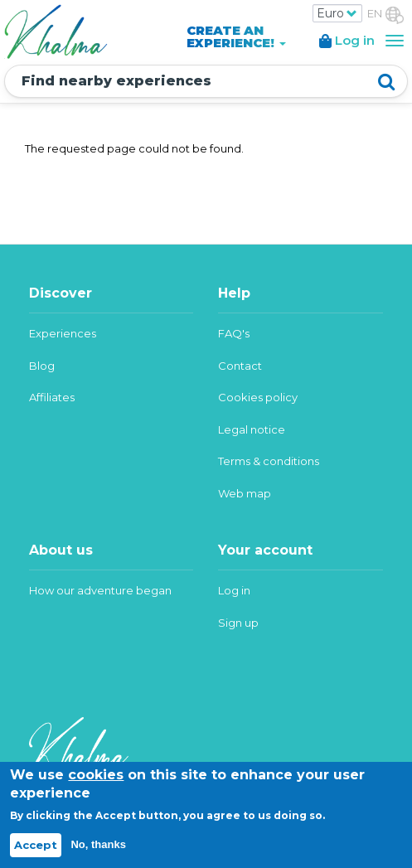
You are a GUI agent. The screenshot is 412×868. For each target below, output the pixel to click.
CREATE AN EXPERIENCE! (236, 37)
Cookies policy (258, 397)
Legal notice (252, 429)
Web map (245, 493)
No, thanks (98, 844)
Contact (240, 366)
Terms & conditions (269, 461)
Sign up (238, 623)
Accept (36, 845)
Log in (234, 590)
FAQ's (234, 333)
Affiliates (52, 397)
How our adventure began (100, 590)
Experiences (63, 333)
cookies (96, 775)
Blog (42, 366)
